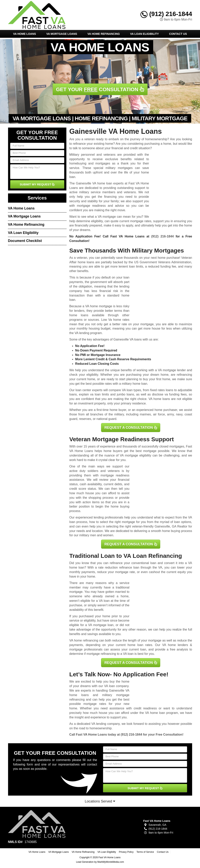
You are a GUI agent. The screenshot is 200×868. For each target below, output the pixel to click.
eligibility (92, 375)
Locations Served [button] (100, 801)
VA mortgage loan (101, 625)
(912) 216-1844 (166, 14)
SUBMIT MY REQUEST (37, 184)
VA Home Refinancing (104, 34)
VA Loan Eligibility (144, 34)
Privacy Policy (126, 852)
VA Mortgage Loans (62, 34)
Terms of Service (145, 852)
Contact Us (178, 34)
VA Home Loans (25, 34)
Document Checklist (25, 241)
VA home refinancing (84, 640)
